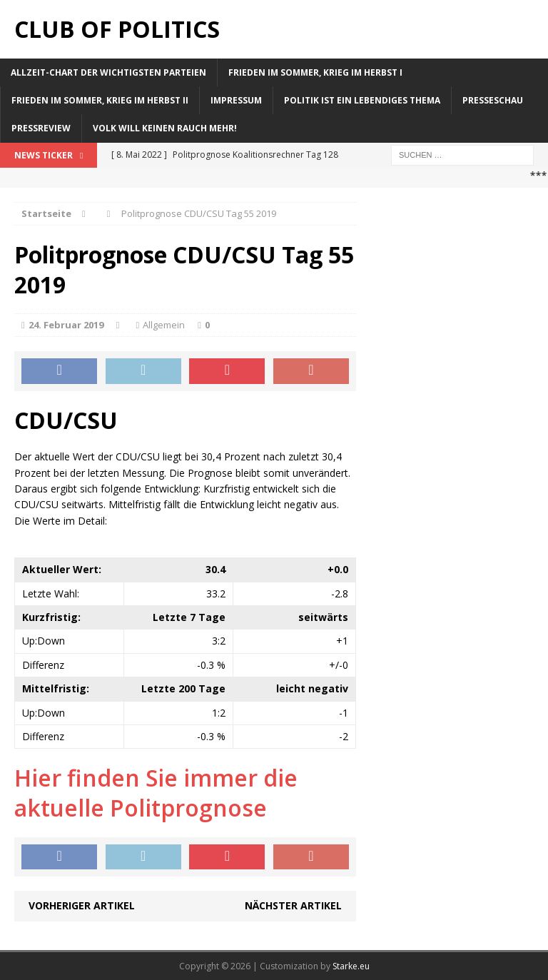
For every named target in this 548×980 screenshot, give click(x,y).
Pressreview (41, 128)
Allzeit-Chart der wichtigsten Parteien (108, 72)
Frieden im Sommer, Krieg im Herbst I (315, 72)
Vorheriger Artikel (82, 905)
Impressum (236, 100)
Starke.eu (351, 966)
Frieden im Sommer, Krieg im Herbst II (100, 100)
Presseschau (493, 100)
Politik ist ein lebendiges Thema (362, 100)
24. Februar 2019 (66, 325)
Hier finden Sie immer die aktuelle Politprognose (156, 793)
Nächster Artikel (293, 905)
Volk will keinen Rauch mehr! (165, 128)
